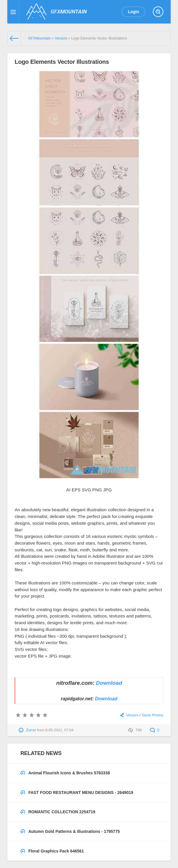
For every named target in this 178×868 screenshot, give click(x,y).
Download (109, 683)
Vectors (132, 715)
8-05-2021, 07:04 (59, 730)
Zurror (31, 730)
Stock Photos (153, 715)
